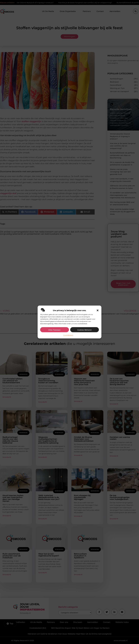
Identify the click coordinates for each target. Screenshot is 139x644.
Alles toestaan (54, 330)
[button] (98, 310)
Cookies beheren (85, 330)
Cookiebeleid (68, 335)
